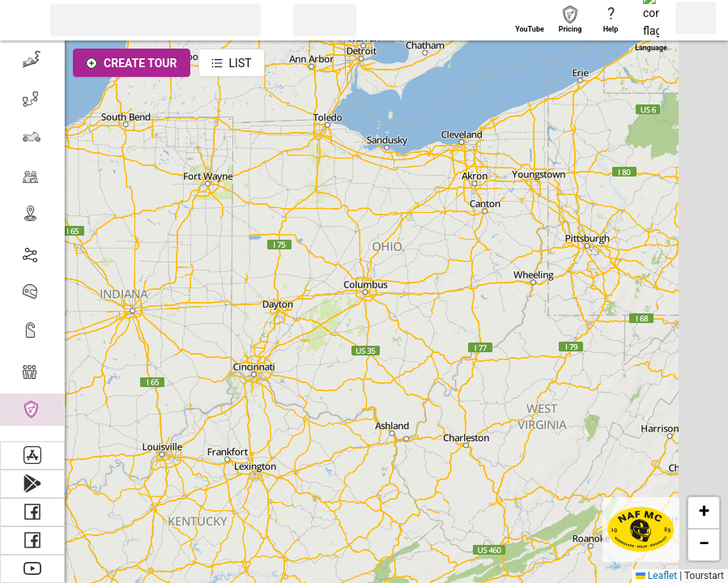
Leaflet (656, 576)
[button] (20, 20)
